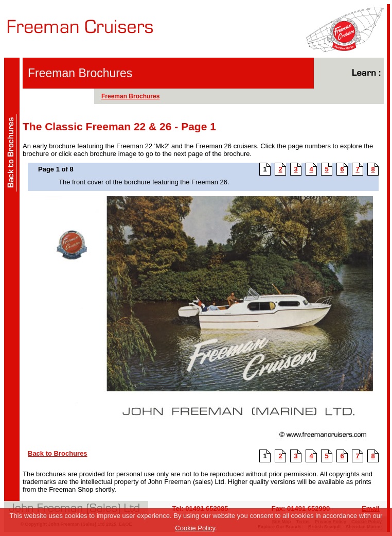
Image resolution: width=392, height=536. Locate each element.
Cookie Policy (195, 528)
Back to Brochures (58, 453)
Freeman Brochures (130, 96)
